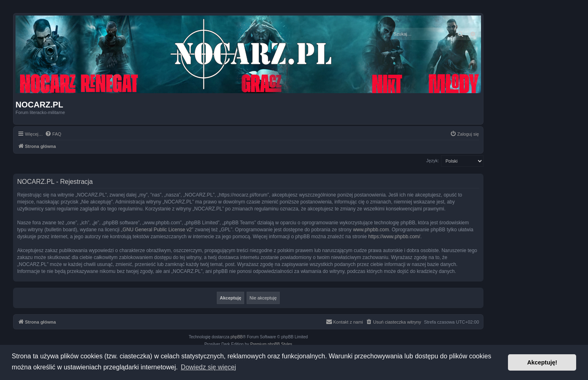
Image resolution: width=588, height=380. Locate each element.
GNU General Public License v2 (157, 230)
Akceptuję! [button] (542, 362)
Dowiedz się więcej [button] (208, 367)
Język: (433, 161)
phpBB (237, 337)
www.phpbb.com (371, 230)
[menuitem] (53, 134)
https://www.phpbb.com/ (394, 237)
